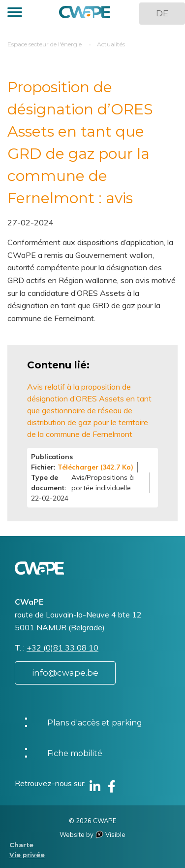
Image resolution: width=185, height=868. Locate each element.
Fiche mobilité (75, 753)
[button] (15, 14)
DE (162, 13)
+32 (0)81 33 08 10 (62, 648)
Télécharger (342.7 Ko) (95, 467)
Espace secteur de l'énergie (45, 44)
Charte (21, 845)
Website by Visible (92, 834)
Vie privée (27, 855)
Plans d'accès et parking (95, 723)
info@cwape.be (65, 673)
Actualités (111, 44)
